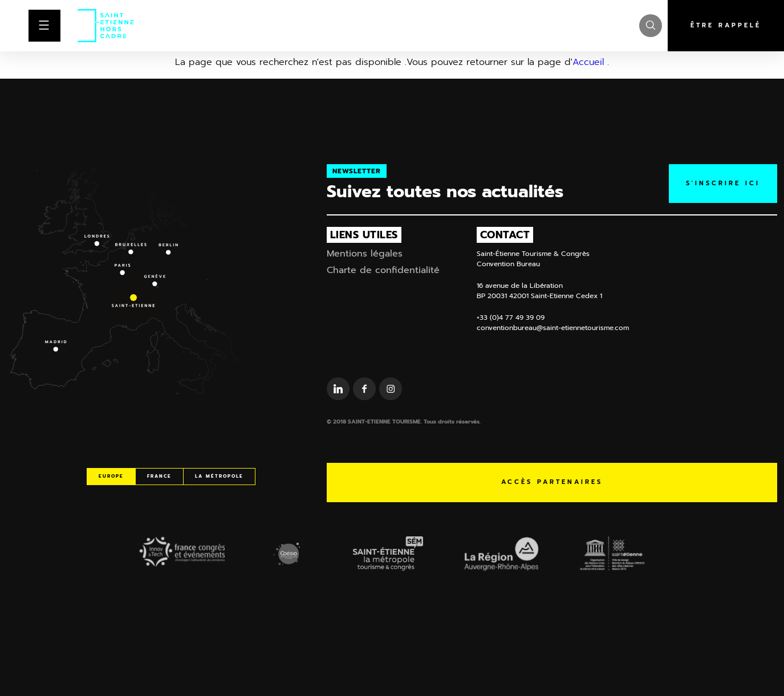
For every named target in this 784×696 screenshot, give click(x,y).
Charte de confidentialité (383, 270)
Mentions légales (365, 254)
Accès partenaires (552, 482)
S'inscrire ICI (723, 183)
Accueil (588, 62)
